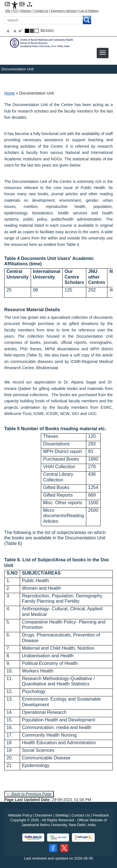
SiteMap (62, 815)
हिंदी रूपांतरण (47, 31)
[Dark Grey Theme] (32, 31)
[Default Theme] (37, 31)
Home (9, 93)
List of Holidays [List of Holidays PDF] (89, 11)
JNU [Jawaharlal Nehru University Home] (8, 11)
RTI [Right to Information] (16, 11)
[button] (103, 53)
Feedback (101, 815)
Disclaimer (44, 815)
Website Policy (20, 815)
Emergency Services (64, 11)
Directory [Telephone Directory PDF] (26, 11)
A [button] (21, 31)
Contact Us (41, 11)
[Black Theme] (27, 31)
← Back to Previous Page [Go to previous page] (29, 794)
